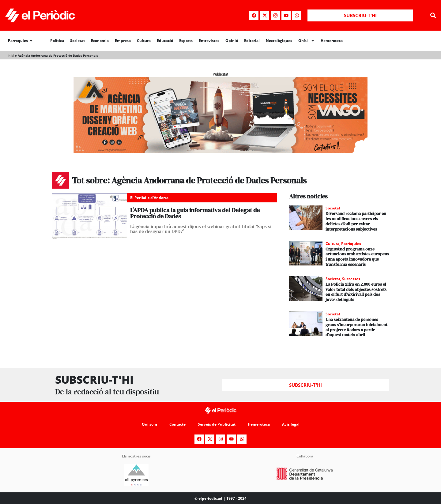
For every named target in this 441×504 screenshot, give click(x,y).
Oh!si (306, 41)
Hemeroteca (332, 41)
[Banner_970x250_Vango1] (221, 151)
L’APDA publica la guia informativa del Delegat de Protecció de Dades (195, 213)
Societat (77, 41)
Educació (165, 41)
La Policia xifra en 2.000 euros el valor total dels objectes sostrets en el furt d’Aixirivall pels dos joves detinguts (356, 292)
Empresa (123, 41)
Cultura (144, 41)
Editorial (252, 41)
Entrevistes (209, 41)
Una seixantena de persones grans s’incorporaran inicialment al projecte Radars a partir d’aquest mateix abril (356, 327)
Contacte (177, 424)
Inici (11, 55)
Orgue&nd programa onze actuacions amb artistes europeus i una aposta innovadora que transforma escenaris (357, 257)
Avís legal (291, 424)
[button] (433, 15)
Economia (100, 41)
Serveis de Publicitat (217, 424)
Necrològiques (279, 41)
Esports (186, 41)
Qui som (149, 424)
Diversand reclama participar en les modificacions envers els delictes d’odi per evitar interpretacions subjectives (356, 221)
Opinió (232, 41)
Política (57, 41)
